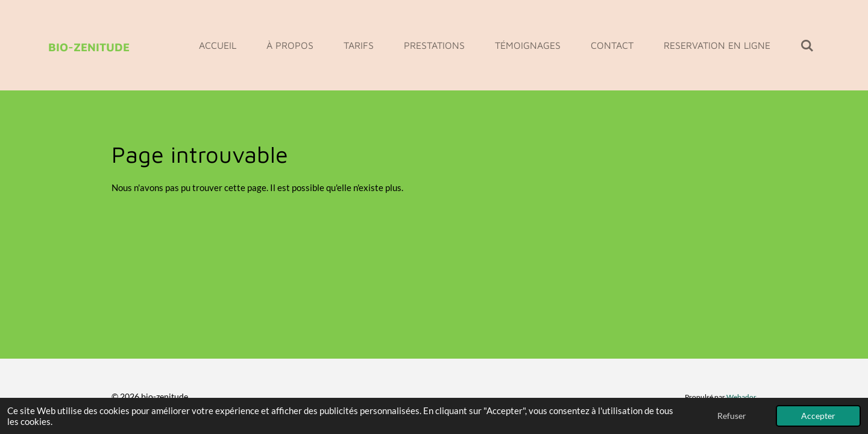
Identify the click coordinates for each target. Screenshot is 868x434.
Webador (741, 397)
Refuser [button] (732, 416)
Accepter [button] (818, 416)
